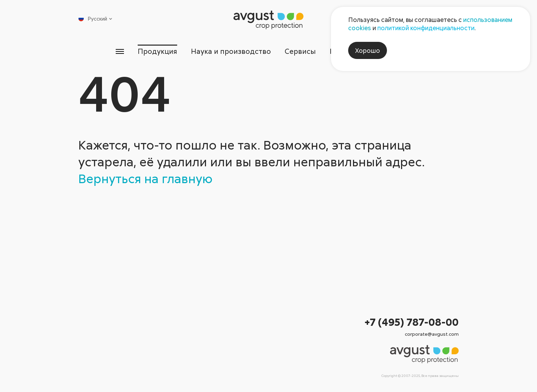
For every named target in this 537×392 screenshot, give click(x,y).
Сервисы (300, 51)
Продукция (157, 51)
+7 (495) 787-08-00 (412, 322)
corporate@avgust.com (432, 334)
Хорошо (368, 50)
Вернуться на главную (145, 178)
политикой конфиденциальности (426, 28)
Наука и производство (231, 51)
